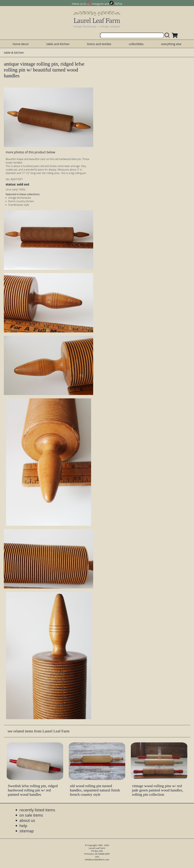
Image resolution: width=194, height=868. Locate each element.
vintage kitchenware (20, 198)
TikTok (118, 4)
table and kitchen (58, 44)
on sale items (31, 815)
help (23, 826)
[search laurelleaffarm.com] (168, 35)
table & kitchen (14, 53)
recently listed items (37, 810)
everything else (171, 44)
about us (27, 820)
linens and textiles (99, 44)
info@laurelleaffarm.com (97, 860)
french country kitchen (21, 201)
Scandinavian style (19, 205)
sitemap (27, 831)
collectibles (136, 44)
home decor (21, 44)
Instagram (98, 4)
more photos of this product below (30, 152)
